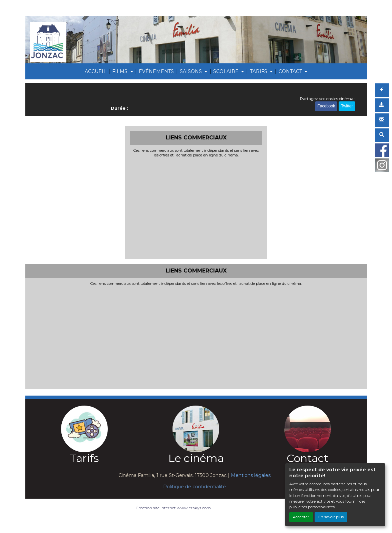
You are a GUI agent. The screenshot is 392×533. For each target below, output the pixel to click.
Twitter (347, 106)
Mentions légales (251, 475)
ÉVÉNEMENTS (156, 71)
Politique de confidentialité (194, 487)
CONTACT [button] (291, 71)
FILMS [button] (120, 71)
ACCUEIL (96, 71)
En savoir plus (331, 517)
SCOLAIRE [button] (227, 71)
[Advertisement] (196, 207)
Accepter (301, 517)
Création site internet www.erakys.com (173, 508)
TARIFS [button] (259, 71)
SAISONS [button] (191, 71)
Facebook (326, 106)
